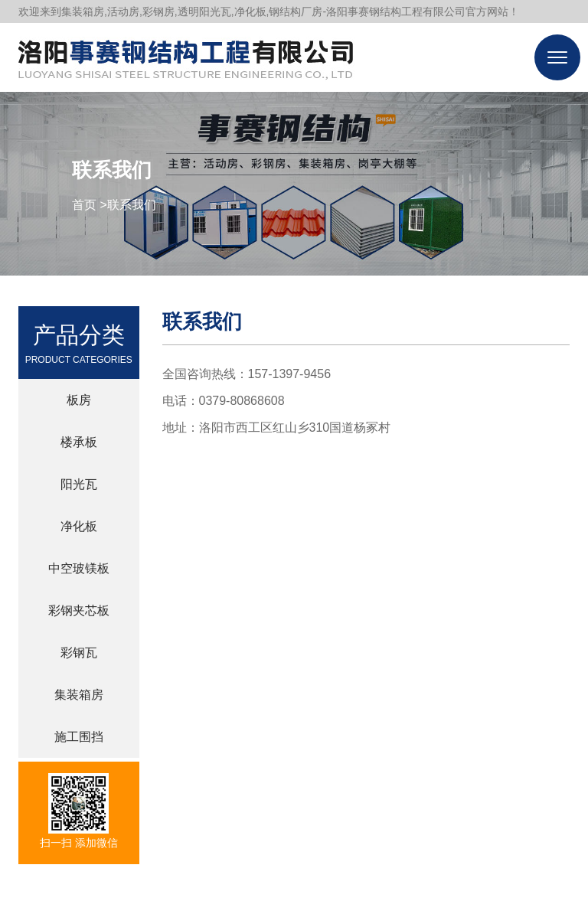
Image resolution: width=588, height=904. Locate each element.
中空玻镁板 (79, 568)
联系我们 (132, 205)
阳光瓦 (79, 484)
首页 (84, 205)
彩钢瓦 (79, 653)
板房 (79, 400)
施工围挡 (79, 737)
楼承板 (79, 442)
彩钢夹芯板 (79, 610)
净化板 (79, 526)
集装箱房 (79, 695)
